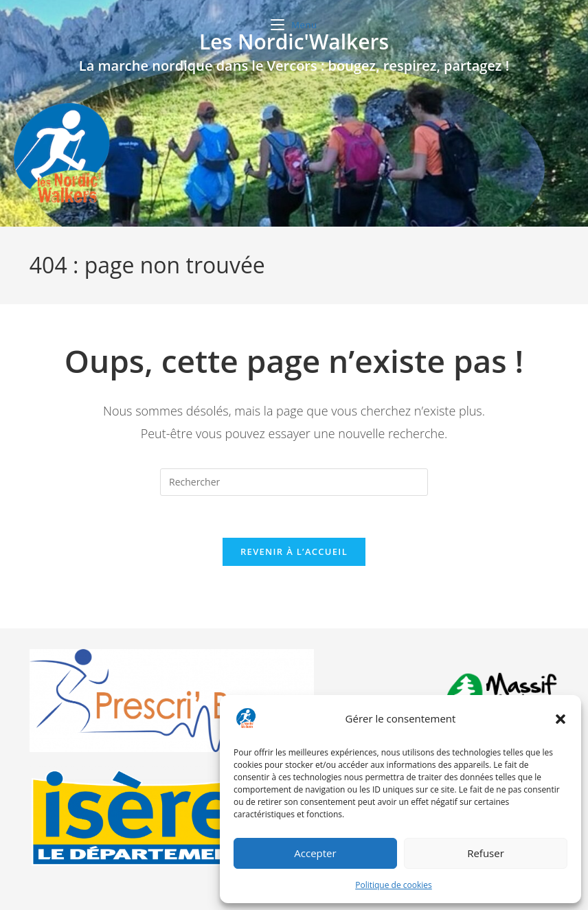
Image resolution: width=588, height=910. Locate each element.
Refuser (486, 853)
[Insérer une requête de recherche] (294, 482)
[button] (561, 719)
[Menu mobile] (294, 25)
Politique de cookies (394, 885)
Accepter (315, 853)
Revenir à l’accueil (294, 551)
